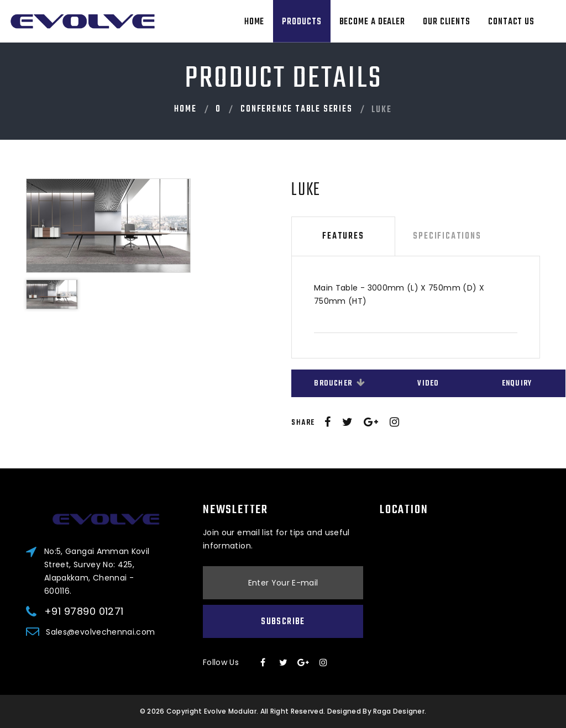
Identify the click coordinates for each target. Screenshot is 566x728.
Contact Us (511, 22)
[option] (143, 225)
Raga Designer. (400, 711)
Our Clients (447, 22)
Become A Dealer (373, 22)
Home (255, 22)
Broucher (340, 384)
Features (343, 236)
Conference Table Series (296, 109)
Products (302, 22)
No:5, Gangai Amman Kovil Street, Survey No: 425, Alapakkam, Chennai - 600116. (97, 571)
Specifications (447, 236)
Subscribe (283, 622)
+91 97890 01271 (84, 611)
